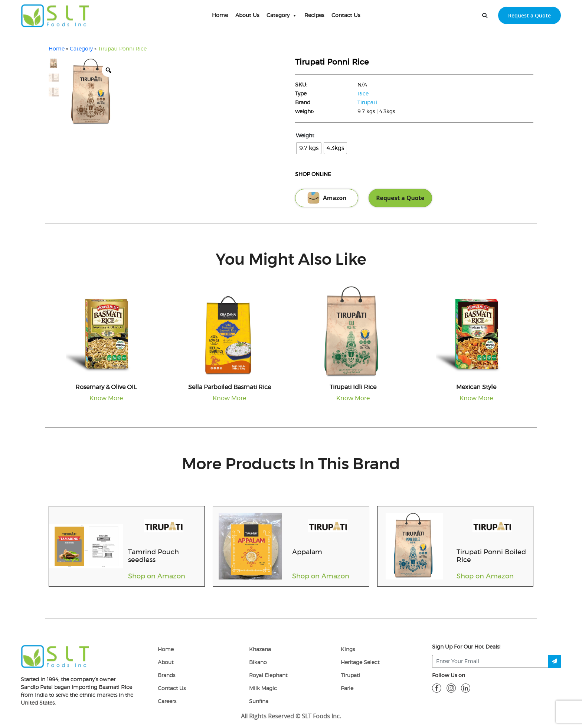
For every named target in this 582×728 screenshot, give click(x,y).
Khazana (260, 650)
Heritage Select (360, 663)
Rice (363, 94)
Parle (347, 689)
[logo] (55, 656)
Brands (166, 676)
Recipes (314, 16)
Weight (305, 136)
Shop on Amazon (157, 577)
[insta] (451, 688)
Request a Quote (400, 198)
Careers (167, 702)
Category (282, 16)
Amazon (327, 198)
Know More (106, 398)
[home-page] (55, 16)
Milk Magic (263, 689)
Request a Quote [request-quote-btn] (529, 15)
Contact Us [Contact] (172, 689)
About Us (247, 16)
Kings (348, 650)
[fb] (437, 688)
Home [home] (166, 650)
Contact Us (346, 16)
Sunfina (259, 702)
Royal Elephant (268, 676)
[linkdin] (466, 688)
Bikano (258, 663)
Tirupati (367, 103)
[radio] (309, 148)
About (166, 663)
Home (220, 16)
